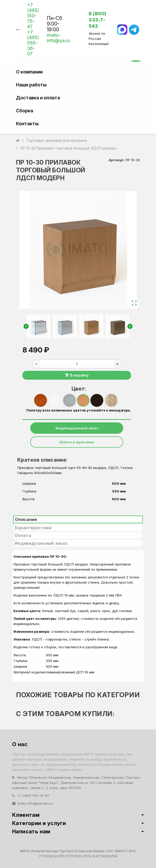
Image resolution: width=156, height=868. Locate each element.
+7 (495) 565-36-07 (33, 43)
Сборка (25, 111)
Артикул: (117, 160)
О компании (29, 72)
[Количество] (77, 364)
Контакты (27, 124)
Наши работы (31, 85)
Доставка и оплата (38, 98)
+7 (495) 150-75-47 (33, 16)
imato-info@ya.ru (58, 38)
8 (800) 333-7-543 (97, 20)
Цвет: (79, 389)
